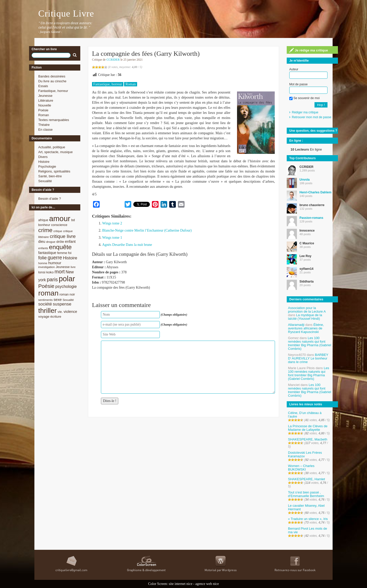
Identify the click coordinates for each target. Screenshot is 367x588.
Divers (43, 157)
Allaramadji (296, 325)
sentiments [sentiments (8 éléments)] (45, 300)
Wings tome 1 (112, 238)
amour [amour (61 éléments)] (60, 218)
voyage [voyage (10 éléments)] (44, 317)
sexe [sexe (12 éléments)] (58, 299)
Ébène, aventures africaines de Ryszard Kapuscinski (306, 328)
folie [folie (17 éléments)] (42, 258)
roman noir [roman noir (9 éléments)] (67, 294)
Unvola (305, 180)
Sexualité (45, 181)
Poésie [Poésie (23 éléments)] (46, 286)
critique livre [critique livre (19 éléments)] (63, 236)
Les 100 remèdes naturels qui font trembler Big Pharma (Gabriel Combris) (310, 343)
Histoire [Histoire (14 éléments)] (70, 258)
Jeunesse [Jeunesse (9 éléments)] (63, 267)
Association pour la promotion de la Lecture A (307, 310)
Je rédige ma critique (309, 50)
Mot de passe (298, 84)
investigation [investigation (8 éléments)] (47, 267)
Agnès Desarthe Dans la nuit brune (127, 245)
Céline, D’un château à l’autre (305, 415)
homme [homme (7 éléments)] (43, 263)
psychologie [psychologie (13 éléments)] (66, 286)
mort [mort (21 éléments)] (60, 272)
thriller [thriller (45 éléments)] (47, 311)
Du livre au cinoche (52, 81)
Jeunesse (45, 96)
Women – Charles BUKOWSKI (301, 468)
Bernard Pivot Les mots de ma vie (307, 530)
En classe (45, 130)
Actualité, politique (52, 147)
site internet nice (181, 584)
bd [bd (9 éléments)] (73, 220)
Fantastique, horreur (53, 91)
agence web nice (207, 584)
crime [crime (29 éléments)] (45, 230)
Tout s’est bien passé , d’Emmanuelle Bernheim (306, 494)
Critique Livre (66, 14)
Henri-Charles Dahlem (315, 192)
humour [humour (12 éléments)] (55, 263)
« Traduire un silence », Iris (308, 519)
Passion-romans (311, 218)
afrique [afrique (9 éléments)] (43, 220)
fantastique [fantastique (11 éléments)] (47, 253)
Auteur (294, 69)
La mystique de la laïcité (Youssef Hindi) (305, 317)
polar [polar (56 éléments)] (67, 279)
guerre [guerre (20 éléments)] (55, 258)
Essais (43, 86)
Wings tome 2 (112, 223)
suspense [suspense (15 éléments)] (62, 304)
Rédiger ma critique (305, 112)
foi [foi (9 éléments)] (70, 253)
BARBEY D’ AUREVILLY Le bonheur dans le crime (308, 358)
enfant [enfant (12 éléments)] (70, 241)
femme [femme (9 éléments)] (62, 253)
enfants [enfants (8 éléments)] (43, 248)
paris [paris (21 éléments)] (52, 279)
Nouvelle (45, 105)
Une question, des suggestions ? (313, 131)
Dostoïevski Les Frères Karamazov (305, 454)
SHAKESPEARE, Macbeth (308, 439)
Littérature (46, 101)
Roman (44, 115)
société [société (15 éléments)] (45, 304)
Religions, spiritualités (54, 171)
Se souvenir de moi (304, 98)
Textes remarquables (54, 120)
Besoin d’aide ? (50, 199)
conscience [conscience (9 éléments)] (59, 225)
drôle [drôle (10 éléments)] (60, 242)
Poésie (43, 110)
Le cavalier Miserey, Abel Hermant (306, 507)
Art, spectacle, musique (55, 152)
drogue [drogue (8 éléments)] (51, 242)
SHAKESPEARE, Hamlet (306, 479)
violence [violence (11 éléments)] (70, 312)
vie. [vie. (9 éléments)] (60, 312)
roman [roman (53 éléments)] (48, 293)
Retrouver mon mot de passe (312, 117)
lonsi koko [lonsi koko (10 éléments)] (46, 272)
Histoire (44, 162)
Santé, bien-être (50, 176)
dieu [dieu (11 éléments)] (42, 242)
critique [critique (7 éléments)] (58, 231)
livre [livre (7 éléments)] (73, 267)
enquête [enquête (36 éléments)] (60, 247)
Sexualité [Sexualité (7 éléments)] (68, 300)
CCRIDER (113, 60)
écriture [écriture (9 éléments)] (56, 317)
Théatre (44, 125)
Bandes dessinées (52, 76)
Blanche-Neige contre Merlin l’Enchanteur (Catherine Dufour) (147, 230)
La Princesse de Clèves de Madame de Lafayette (308, 428)
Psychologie (47, 166)
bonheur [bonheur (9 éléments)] (44, 225)
